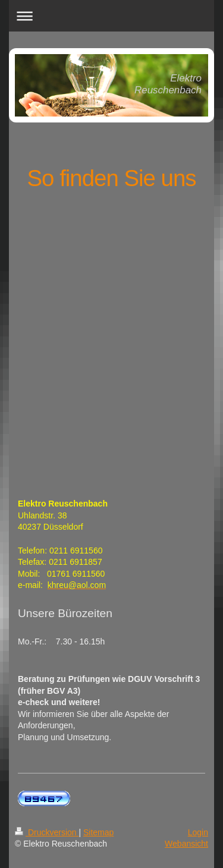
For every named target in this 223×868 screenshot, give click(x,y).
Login (198, 832)
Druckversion (47, 832)
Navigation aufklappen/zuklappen (111, 16)
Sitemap (98, 832)
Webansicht (186, 844)
